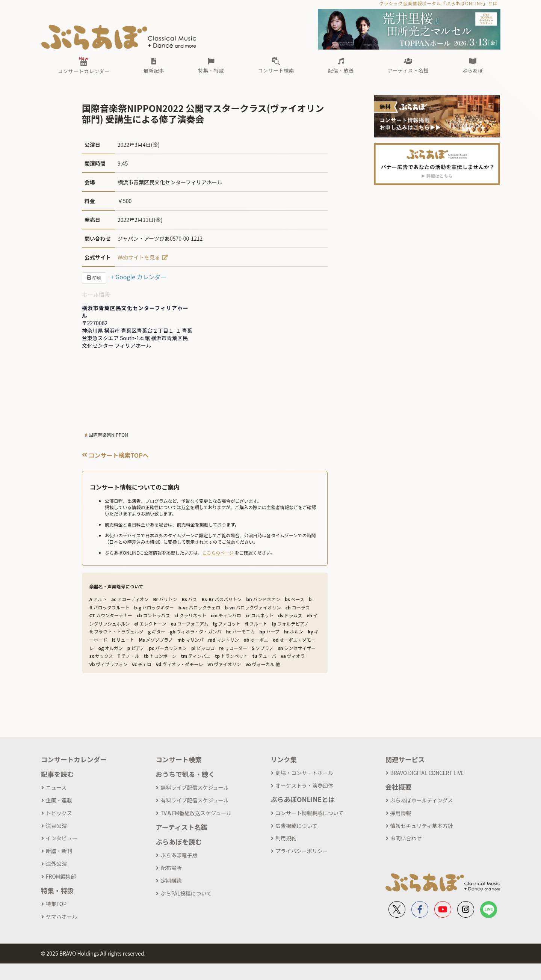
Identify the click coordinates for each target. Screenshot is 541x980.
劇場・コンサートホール (304, 773)
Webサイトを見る (139, 257)
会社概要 (399, 787)
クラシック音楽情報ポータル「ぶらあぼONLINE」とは (438, 3)
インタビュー (62, 838)
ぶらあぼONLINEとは (303, 799)
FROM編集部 (61, 876)
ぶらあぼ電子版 (179, 855)
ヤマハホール (62, 917)
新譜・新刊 (59, 851)
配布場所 (171, 868)
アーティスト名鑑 (181, 827)
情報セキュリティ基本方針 (422, 826)
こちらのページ (218, 553)
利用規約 (286, 838)
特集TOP (56, 904)
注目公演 (56, 826)
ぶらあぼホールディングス (422, 800)
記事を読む (57, 774)
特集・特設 (57, 890)
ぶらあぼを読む (179, 842)
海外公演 (56, 864)
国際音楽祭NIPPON (108, 435)
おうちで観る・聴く (185, 774)
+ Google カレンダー (139, 277)
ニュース (56, 787)
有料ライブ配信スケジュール (194, 800)
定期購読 (171, 880)
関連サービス (405, 759)
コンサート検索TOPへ (115, 455)
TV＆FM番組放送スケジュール (196, 813)
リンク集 (284, 759)
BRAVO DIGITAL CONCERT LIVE (427, 773)
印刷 (94, 278)
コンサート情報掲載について (310, 813)
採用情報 (401, 813)
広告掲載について (296, 826)
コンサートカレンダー (74, 759)
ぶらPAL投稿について (186, 893)
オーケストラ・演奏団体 (304, 786)
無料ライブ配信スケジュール (194, 787)
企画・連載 (59, 800)
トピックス (59, 813)
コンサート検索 (179, 759)
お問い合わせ (406, 838)
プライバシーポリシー (302, 851)
